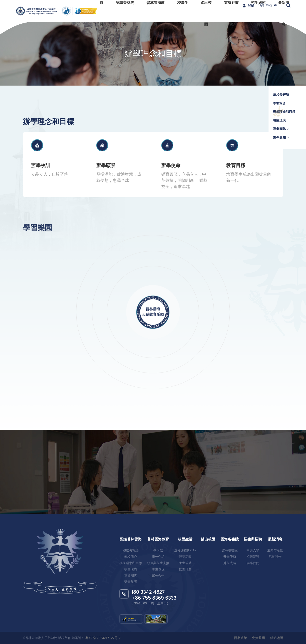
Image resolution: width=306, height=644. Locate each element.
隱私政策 (241, 638)
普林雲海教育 (158, 539)
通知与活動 (275, 550)
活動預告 (275, 557)
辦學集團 (279, 137)
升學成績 (230, 563)
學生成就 (185, 563)
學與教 (158, 550)
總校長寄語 (281, 95)
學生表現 (158, 569)
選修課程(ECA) (185, 550)
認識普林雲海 (131, 539)
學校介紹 (158, 557)
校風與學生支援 (158, 563)
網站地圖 (277, 638)
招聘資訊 (253, 557)
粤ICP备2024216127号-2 (102, 638)
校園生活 (185, 539)
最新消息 (275, 539)
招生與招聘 (253, 539)
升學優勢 (230, 557)
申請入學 (253, 550)
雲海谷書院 (230, 539)
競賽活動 (185, 557)
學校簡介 (279, 103)
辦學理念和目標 (284, 112)
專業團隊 (279, 129)
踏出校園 (208, 539)
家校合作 (158, 576)
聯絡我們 (253, 563)
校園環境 (279, 120)
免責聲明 (259, 638)
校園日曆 (185, 569)
